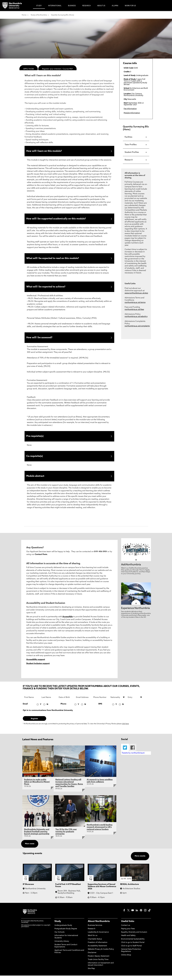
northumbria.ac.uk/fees (134, 310)
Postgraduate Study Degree (66, 933)
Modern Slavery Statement (99, 961)
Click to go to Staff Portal (131, 950)
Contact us (126, 930)
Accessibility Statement (97, 950)
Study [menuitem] (39, 6)
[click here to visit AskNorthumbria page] (136, 564)
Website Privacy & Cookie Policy (101, 954)
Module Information (132, 113)
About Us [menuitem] (101, 6)
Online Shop (126, 959)
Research (92, 933)
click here (125, 728)
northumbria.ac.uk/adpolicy (136, 317)
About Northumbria (99, 926)
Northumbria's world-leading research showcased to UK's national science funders (100, 832)
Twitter (125, 752)
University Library (62, 946)
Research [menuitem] (86, 6)
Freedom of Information (98, 947)
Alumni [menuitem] (115, 6)
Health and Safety (128, 940)
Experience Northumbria (135, 613)
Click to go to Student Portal (133, 947)
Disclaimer (92, 957)
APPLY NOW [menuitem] (29, 69)
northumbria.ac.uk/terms (135, 303)
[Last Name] (49, 702)
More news (30, 848)
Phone (63, 708)
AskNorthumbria (131, 569)
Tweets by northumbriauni (133, 757)
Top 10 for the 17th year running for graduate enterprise (66, 836)
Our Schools (59, 937)
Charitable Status (95, 943)
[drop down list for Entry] (135, 702)
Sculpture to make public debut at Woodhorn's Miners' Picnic (37, 786)
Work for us (93, 940)
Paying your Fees (128, 933)
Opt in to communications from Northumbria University (48, 715)
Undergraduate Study (63, 930)
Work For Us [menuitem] (130, 6)
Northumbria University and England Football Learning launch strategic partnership (37, 836)
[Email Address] (83, 702)
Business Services (95, 930)
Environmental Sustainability (133, 943)
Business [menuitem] (72, 6)
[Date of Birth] (66, 702)
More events (140, 861)
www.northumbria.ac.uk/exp (136, 293)
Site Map (91, 973)
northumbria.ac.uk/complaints (137, 326)
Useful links (128, 926)
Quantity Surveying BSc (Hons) (63, 15)
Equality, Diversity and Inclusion (134, 937)
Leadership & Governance (98, 937)
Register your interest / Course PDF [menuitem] (57, 69)
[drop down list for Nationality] (118, 702)
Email (25, 708)
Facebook (133, 752)
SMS (100, 708)
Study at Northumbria (39, 15)
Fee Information (130, 109)
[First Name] (31, 702)
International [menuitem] (55, 6)
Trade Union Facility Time (98, 964)
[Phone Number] (101, 702)
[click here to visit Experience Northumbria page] (136, 608)
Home (24, 15)
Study (58, 926)
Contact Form (41, 559)
